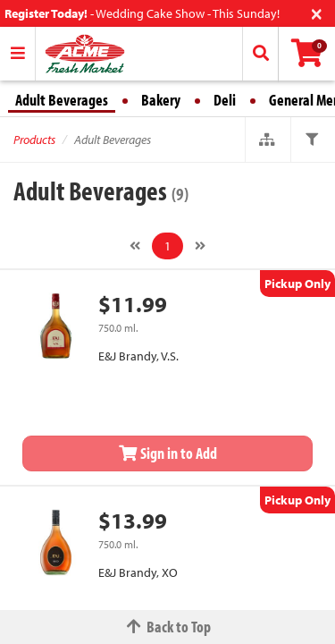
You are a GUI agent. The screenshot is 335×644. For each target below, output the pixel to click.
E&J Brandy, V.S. (138, 356)
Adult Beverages (62, 100)
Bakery (161, 100)
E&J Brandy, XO (138, 572)
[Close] (317, 12)
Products (34, 140)
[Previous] (135, 246)
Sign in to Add (168, 453)
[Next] (200, 246)
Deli (225, 100)
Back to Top (168, 627)
